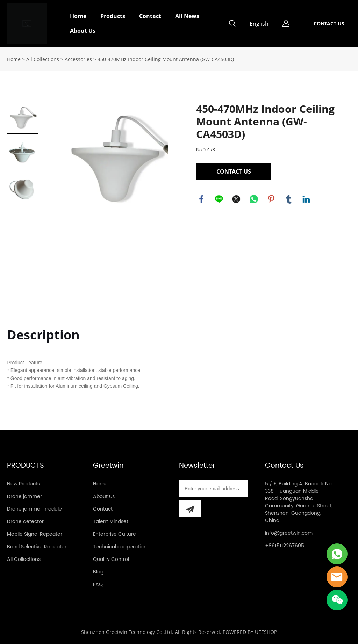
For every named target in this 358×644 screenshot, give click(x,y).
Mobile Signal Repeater (35, 534)
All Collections (43, 59)
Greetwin (108, 466)
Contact (150, 16)
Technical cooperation (120, 547)
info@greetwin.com (289, 533)
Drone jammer (24, 496)
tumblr (289, 199)
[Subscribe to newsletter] (190, 509)
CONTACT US (329, 24)
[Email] (213, 489)
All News (187, 16)
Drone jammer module (34, 509)
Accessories (78, 59)
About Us (83, 31)
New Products (23, 484)
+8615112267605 (285, 546)
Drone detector (25, 522)
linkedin (306, 199)
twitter (236, 199)
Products (113, 16)
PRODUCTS (26, 466)
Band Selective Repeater (37, 547)
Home (78, 16)
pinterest (271, 199)
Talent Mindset (111, 522)
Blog (98, 572)
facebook (201, 199)
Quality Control (111, 559)
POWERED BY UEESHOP (250, 632)
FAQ (98, 584)
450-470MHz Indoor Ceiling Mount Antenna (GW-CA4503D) (166, 59)
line (219, 199)
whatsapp (254, 199)
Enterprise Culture (114, 534)
